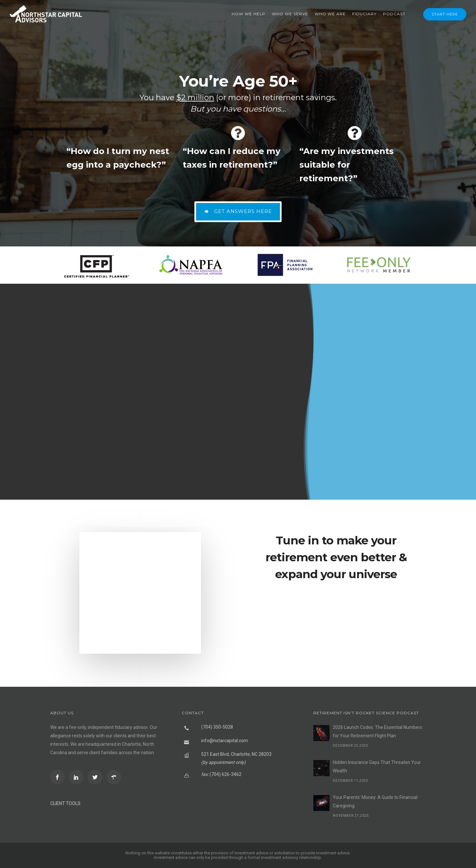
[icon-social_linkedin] (78, 777)
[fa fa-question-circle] (121, 133)
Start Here (445, 14)
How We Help (249, 14)
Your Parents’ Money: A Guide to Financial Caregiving (375, 802)
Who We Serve (290, 14)
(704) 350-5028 (217, 727)
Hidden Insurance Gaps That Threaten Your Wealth (377, 767)
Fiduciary (364, 14)
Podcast (394, 14)
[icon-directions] (116, 777)
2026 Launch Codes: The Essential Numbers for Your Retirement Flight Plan (377, 731)
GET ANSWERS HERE (238, 211)
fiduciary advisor (131, 727)
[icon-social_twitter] (97, 777)
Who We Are (330, 14)
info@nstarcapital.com (225, 741)
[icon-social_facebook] (59, 777)
